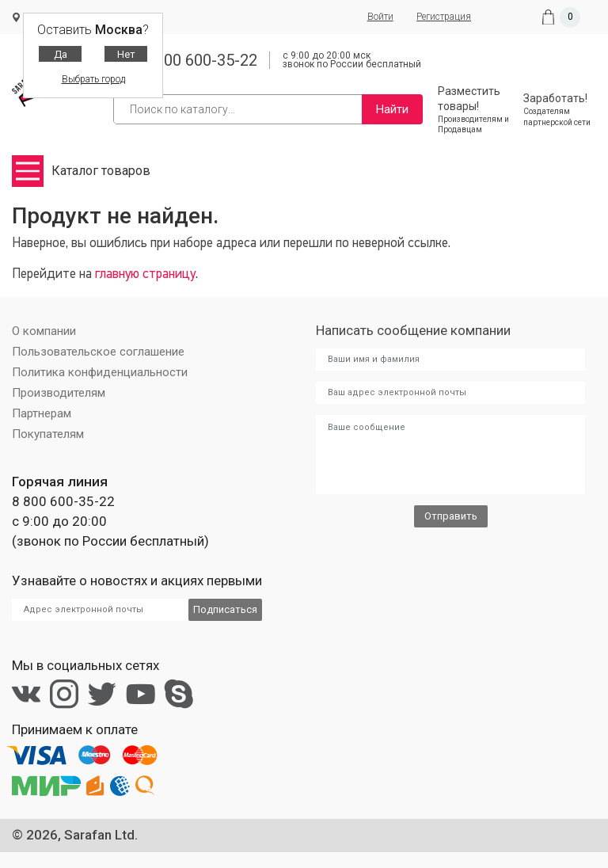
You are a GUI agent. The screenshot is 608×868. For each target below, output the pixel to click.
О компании (44, 331)
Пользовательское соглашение (98, 352)
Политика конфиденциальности (100, 372)
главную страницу (145, 274)
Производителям (59, 393)
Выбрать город (93, 79)
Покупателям (48, 434)
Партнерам (42, 413)
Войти (379, 17)
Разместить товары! (475, 110)
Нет (126, 54)
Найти (392, 109)
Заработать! (560, 110)
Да (61, 54)
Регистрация (443, 17)
